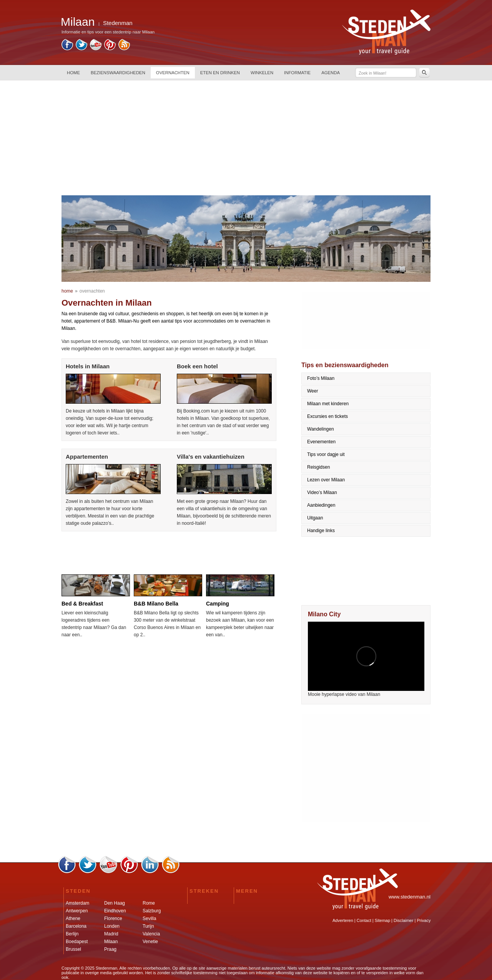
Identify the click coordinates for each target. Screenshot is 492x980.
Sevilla (149, 918)
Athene (73, 918)
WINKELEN (262, 73)
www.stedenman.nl (410, 897)
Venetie (150, 942)
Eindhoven (115, 911)
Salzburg (152, 911)
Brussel (73, 949)
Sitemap (382, 920)
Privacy (424, 920)
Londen (112, 926)
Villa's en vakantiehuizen (211, 457)
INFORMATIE (297, 73)
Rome (149, 903)
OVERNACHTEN (173, 73)
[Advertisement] (246, 138)
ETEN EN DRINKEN (220, 73)
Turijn (148, 926)
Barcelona (76, 926)
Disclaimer (403, 920)
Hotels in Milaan (88, 366)
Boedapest (77, 942)
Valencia (151, 934)
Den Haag (115, 903)
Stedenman (118, 23)
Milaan (111, 942)
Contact (364, 920)
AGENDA (331, 73)
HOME (73, 73)
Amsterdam (77, 903)
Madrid (111, 934)
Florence (113, 918)
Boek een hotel (197, 366)
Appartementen (87, 457)
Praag (110, 949)
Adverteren (343, 920)
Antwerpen (77, 911)
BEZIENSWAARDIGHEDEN (118, 73)
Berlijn (72, 934)
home (67, 291)
